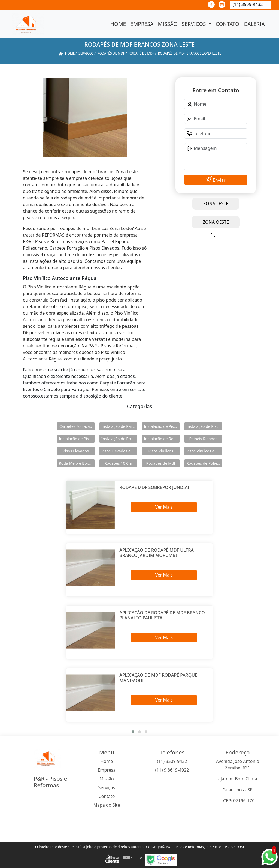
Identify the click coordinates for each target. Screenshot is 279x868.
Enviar (219, 180)
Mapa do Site (107, 805)
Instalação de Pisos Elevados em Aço (204, 426)
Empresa (142, 24)
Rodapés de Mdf (161, 463)
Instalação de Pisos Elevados (162, 426)
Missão (168, 24)
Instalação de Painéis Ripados (119, 426)
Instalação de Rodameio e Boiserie (119, 439)
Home (118, 24)
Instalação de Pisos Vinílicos (77, 439)
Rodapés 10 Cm (118, 463)
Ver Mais (164, 507)
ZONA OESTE (216, 222)
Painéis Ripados (203, 439)
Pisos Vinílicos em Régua (204, 451)
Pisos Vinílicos (161, 451)
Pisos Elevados (76, 451)
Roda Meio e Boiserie (77, 463)
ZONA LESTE (216, 204)
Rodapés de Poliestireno (204, 463)
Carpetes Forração (76, 426)
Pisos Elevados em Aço (119, 451)
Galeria (254, 24)
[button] (133, 732)
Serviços (194, 24)
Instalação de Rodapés (162, 439)
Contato (228, 24)
